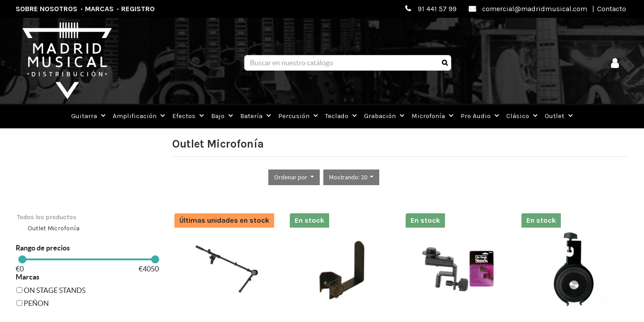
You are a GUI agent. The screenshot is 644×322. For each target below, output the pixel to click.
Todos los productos (47, 217)
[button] (294, 177)
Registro (138, 9)
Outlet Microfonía (54, 228)
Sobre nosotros (47, 9)
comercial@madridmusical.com (535, 9)
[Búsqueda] (445, 63)
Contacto (612, 9)
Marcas (99, 9)
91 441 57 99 (437, 9)
